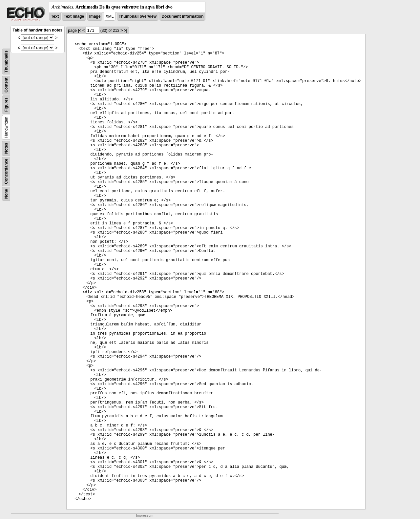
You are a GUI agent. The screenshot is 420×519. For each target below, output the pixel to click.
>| (125, 31)
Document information (182, 16)
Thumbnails (6, 62)
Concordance (6, 171)
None (6, 194)
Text (55, 16)
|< (79, 31)
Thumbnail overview (138, 16)
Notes (6, 148)
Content (6, 85)
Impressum (145, 516)
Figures (6, 104)
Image (95, 16)
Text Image (74, 16)
